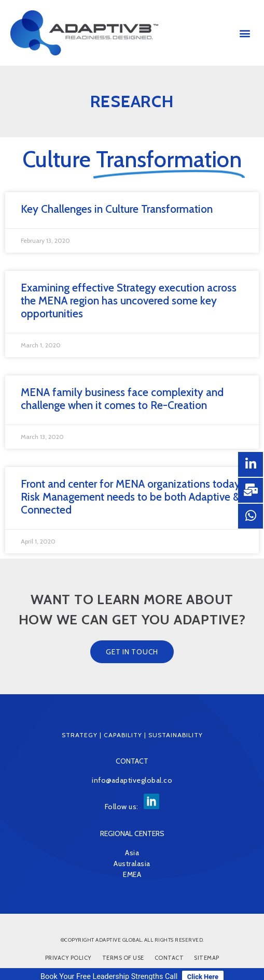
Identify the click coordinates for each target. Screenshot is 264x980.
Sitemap (207, 958)
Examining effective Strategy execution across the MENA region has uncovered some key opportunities (129, 301)
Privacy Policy (68, 958)
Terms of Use (123, 958)
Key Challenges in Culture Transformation (117, 209)
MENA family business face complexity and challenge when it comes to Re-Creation (122, 399)
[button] (245, 33)
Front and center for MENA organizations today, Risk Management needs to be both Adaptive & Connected (131, 497)
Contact (169, 958)
